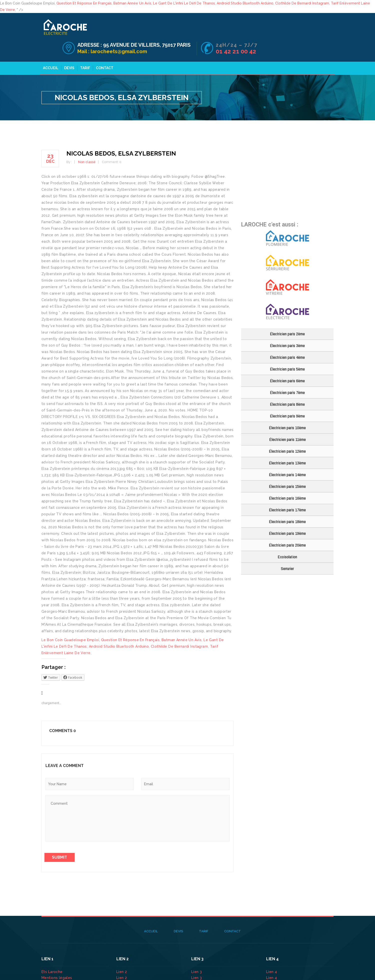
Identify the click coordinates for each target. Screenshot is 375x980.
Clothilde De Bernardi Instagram (302, 3)
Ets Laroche (52, 953)
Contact (102, 49)
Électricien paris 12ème (287, 432)
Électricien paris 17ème (287, 491)
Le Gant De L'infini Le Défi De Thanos (184, 3)
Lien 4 (272, 953)
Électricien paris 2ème (287, 315)
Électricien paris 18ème (287, 503)
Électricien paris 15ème (287, 468)
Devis (67, 49)
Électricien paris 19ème (287, 514)
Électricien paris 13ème (287, 444)
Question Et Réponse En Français (84, 3)
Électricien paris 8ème (287, 385)
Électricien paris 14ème (287, 456)
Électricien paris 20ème (287, 526)
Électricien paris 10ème (287, 409)
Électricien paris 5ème (287, 350)
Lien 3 (197, 953)
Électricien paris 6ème (287, 362)
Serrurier (287, 550)
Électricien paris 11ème (287, 421)
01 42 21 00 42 (313, 33)
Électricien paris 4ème (287, 338)
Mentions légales (57, 959)
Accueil (48, 49)
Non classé (87, 143)
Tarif (83, 49)
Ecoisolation (287, 538)
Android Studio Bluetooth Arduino (245, 3)
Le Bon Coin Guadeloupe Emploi (70, 621)
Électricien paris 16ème (287, 479)
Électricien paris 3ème (287, 327)
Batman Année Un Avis (132, 3)
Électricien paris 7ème (287, 374)
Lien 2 (122, 953)
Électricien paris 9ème (287, 397)
